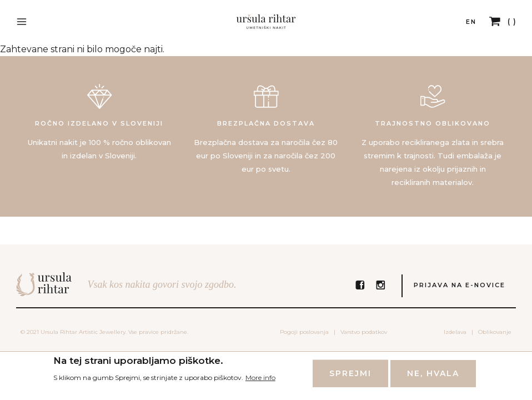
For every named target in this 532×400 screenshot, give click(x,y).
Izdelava (455, 332)
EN (471, 22)
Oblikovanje (495, 332)
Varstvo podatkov (364, 332)
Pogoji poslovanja (304, 332)
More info (260, 382)
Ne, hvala (433, 378)
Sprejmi (350, 378)
